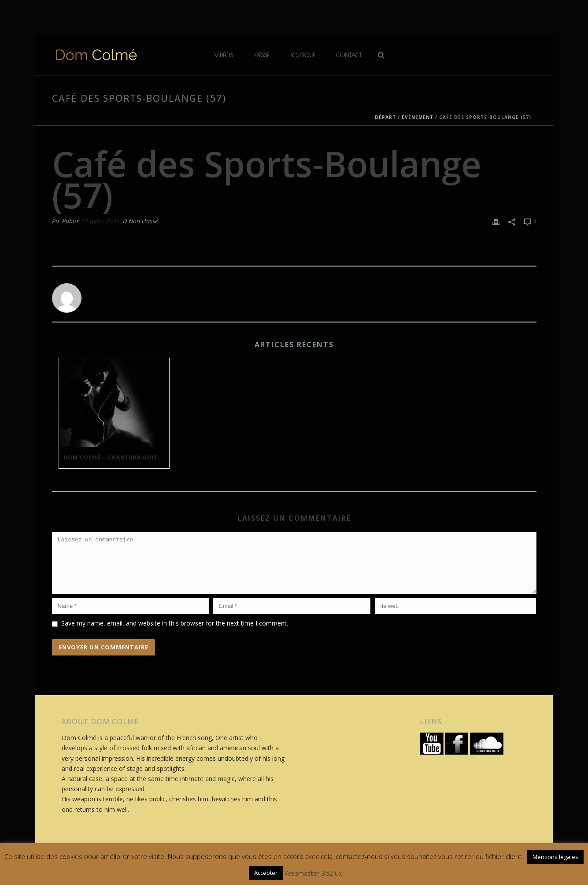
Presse (262, 55)
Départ (385, 117)
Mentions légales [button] (555, 857)
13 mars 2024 (100, 221)
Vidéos (224, 55)
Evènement (418, 117)
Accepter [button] (266, 873)
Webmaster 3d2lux (313, 873)
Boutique (303, 55)
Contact (349, 55)
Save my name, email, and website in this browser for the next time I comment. (175, 634)
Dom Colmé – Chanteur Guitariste (116, 457)
